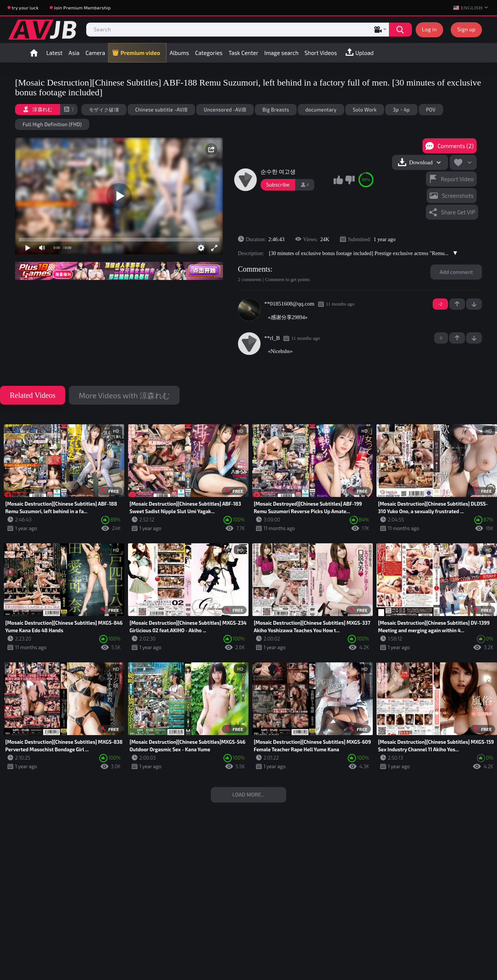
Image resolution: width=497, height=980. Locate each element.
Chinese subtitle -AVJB (161, 110)
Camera (95, 53)
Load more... (248, 794)
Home (34, 53)
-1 (474, 304)
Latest (54, 53)
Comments (254, 269)
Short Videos (321, 53)
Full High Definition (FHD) (52, 124)
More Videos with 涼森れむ (124, 395)
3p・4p (401, 110)
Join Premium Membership (82, 8)
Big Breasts (276, 110)
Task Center (243, 53)
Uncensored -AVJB (225, 110)
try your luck (25, 8)
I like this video (338, 180)
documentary (321, 110)
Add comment (456, 272)
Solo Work (365, 110)
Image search (281, 53)
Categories (209, 53)
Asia (74, 53)
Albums (179, 53)
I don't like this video (350, 180)
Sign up (466, 29)
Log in (430, 29)
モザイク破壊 (104, 110)
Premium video (140, 53)
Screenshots (458, 196)
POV (431, 110)
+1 (457, 304)
